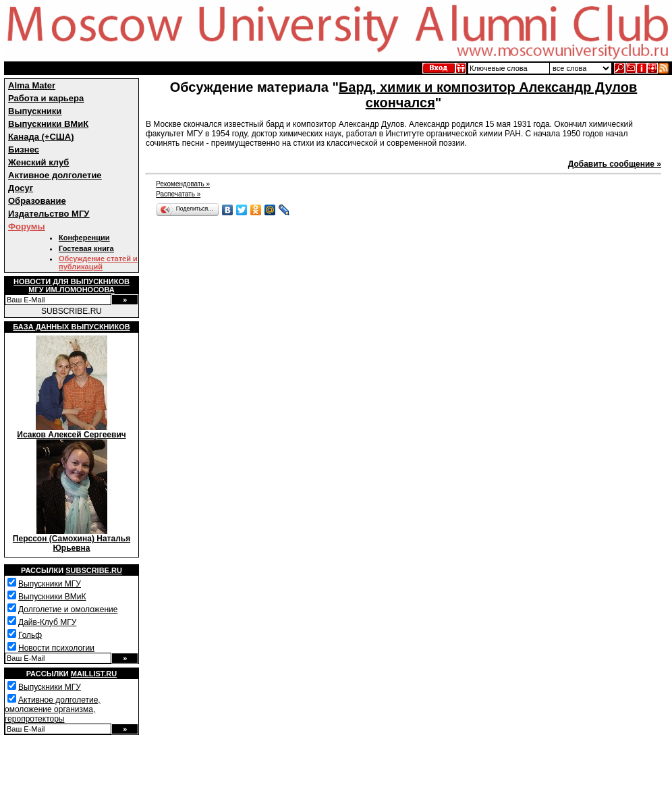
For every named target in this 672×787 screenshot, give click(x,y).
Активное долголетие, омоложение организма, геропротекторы (53, 709)
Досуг (21, 188)
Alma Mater (32, 85)
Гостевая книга (86, 248)
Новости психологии (56, 648)
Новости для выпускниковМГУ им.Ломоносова (72, 286)
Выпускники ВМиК (48, 124)
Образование (37, 201)
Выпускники (35, 111)
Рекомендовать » (183, 184)
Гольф (30, 635)
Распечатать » (178, 194)
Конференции (84, 238)
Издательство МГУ (49, 214)
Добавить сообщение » (615, 164)
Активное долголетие (55, 175)
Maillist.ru (94, 674)
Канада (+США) (41, 137)
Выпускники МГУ (50, 584)
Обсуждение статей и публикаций (98, 263)
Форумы (27, 226)
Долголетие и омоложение (68, 609)
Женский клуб (38, 162)
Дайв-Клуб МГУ (47, 622)
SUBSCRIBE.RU (72, 311)
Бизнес (24, 150)
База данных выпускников (71, 327)
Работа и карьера (46, 98)
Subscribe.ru (94, 570)
